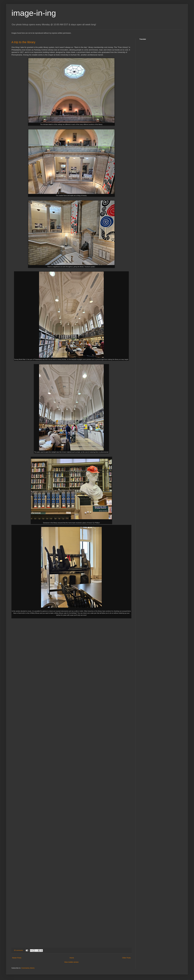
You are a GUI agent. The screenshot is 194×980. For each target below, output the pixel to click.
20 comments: (19, 950)
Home (72, 958)
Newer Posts (17, 958)
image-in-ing (34, 13)
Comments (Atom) (28, 968)
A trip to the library (23, 42)
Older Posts (126, 958)
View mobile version (71, 962)
